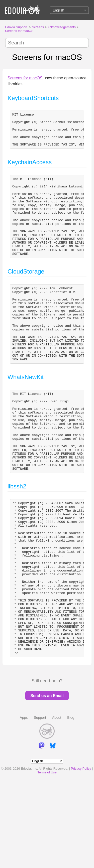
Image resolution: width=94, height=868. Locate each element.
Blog (71, 801)
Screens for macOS (19, 31)
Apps (24, 801)
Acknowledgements (62, 27)
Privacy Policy (81, 852)
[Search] (47, 43)
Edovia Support (16, 27)
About (57, 801)
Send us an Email (47, 780)
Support (40, 801)
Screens (38, 27)
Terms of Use (47, 856)
